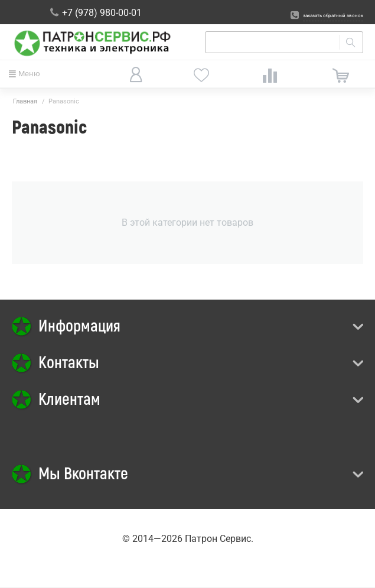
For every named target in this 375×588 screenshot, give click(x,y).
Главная (25, 101)
